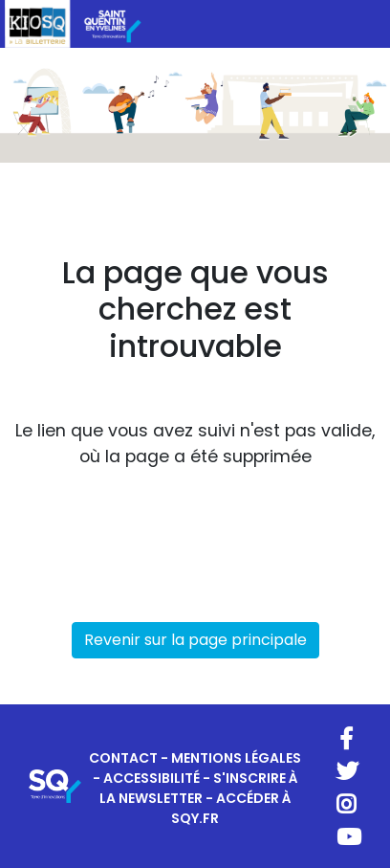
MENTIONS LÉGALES (236, 758)
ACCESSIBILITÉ (152, 778)
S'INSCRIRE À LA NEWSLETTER (199, 788)
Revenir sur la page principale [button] (195, 640)
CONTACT (123, 758)
